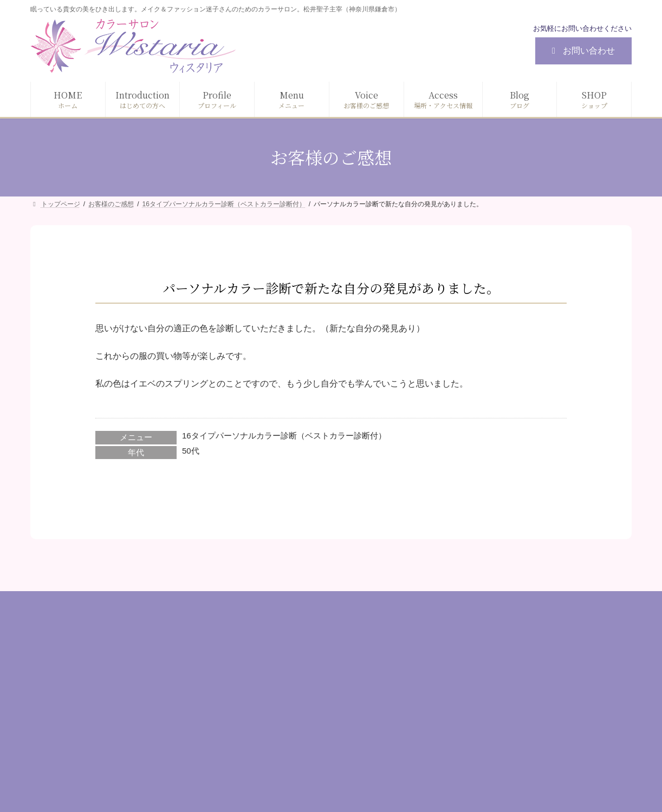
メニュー (255, 704)
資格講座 (461, 741)
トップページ (263, 648)
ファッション (469, 685)
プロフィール (263, 685)
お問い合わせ (582, 51)
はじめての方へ (267, 666)
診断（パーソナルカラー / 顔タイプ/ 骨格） (520, 648)
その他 (457, 759)
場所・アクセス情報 (274, 741)
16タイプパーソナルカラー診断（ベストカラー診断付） (284, 436)
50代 (191, 451)
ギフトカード (469, 722)
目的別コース (469, 704)
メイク (457, 666)
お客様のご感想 (267, 722)
